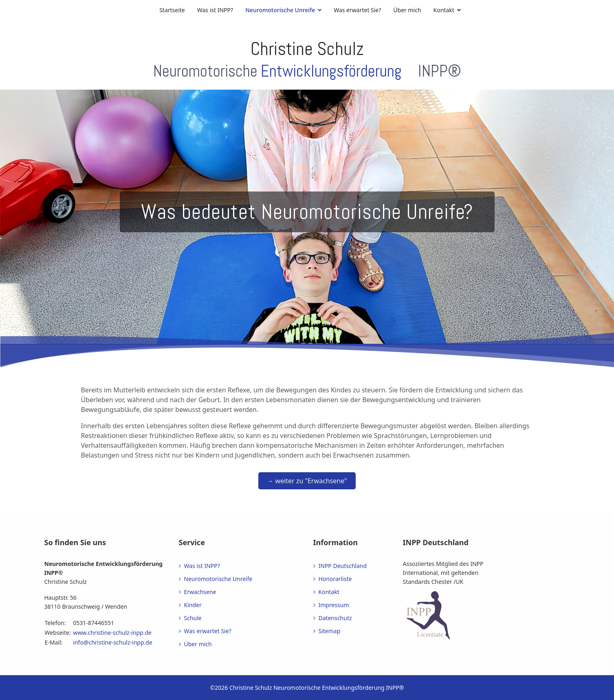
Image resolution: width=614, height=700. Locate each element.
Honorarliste (335, 579)
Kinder (193, 605)
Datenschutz (335, 618)
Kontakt (444, 10)
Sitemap (330, 631)
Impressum (334, 605)
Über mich (407, 10)
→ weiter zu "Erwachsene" (307, 481)
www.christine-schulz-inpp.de (112, 633)
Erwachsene (200, 592)
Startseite (172, 10)
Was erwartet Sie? (357, 10)
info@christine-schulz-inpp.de (113, 642)
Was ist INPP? (215, 10)
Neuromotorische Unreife (280, 10)
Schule (193, 618)
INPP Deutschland (343, 566)
